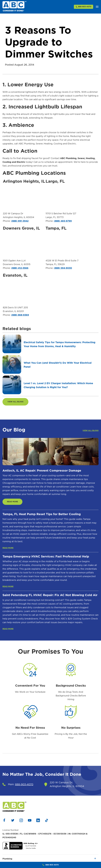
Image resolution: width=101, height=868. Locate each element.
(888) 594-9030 (63, 268)
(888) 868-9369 (20, 315)
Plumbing (7, 859)
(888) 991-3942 (20, 221)
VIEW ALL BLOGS (15, 402)
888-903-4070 (84, 7)
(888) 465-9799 (63, 221)
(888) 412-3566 (20, 268)
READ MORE (12, 502)
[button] (97, 7)
